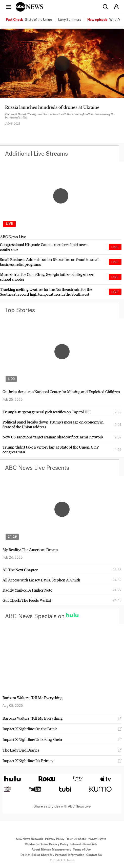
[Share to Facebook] (6, 128)
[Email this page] (34, 128)
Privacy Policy (55, 839)
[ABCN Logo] (29, 7)
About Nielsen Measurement (51, 850)
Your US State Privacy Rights (86, 839)
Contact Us (94, 855)
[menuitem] (38, 20)
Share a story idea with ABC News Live (62, 806)
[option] (32, 20)
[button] (9, 7)
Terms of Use (82, 850)
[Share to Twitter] (20, 128)
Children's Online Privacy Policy (47, 844)
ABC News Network (29, 839)
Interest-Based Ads (84, 844)
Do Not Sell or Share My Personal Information (52, 855)
